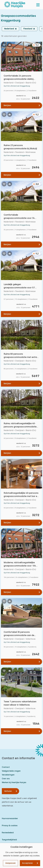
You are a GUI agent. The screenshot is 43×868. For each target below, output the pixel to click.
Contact (6, 767)
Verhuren (8, 791)
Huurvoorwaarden (10, 818)
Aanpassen (10, 863)
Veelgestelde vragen (11, 771)
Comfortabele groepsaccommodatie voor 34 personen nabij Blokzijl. (19, 217)
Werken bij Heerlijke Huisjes (14, 782)
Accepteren (27, 863)
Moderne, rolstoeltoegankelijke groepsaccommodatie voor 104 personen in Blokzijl (20, 564)
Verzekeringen (8, 775)
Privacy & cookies (10, 826)
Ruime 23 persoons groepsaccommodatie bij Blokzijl (20, 147)
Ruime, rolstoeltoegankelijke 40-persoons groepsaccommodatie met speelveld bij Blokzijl (20, 425)
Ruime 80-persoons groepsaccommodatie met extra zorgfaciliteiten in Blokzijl (20, 356)
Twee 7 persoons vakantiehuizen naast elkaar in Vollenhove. (20, 703)
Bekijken (7, 105)
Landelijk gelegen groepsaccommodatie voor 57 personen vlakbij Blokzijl (19, 286)
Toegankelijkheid (9, 840)
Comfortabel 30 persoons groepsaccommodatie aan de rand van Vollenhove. (19, 634)
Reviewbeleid (8, 833)
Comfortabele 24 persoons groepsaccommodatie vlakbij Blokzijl (19, 78)
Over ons (6, 779)
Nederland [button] (9, 29)
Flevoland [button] (28, 29)
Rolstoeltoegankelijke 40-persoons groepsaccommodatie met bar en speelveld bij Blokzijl (21, 495)
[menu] (38, 5)
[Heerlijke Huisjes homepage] (15, 5)
